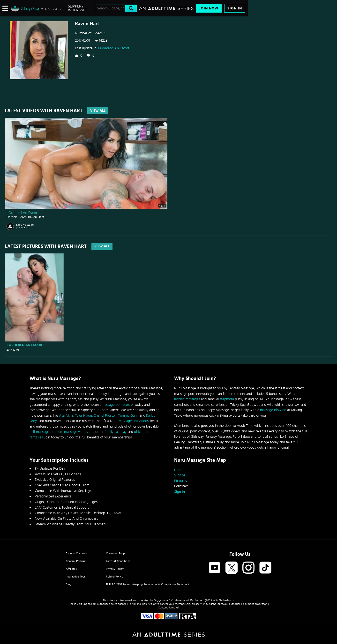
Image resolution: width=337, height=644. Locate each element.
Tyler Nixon (83, 416)
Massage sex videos (134, 421)
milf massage (39, 432)
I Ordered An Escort (114, 48)
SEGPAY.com (215, 604)
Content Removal (168, 607)
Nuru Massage (25, 225)
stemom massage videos (69, 432)
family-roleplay (116, 432)
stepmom (227, 399)
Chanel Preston (105, 416)
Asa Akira (66, 416)
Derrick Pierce (17, 217)
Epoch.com (90, 604)
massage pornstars (116, 405)
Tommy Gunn (128, 416)
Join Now (209, 8)
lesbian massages (187, 399)
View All (98, 111)
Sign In (235, 8)
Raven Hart (36, 217)
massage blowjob (273, 410)
